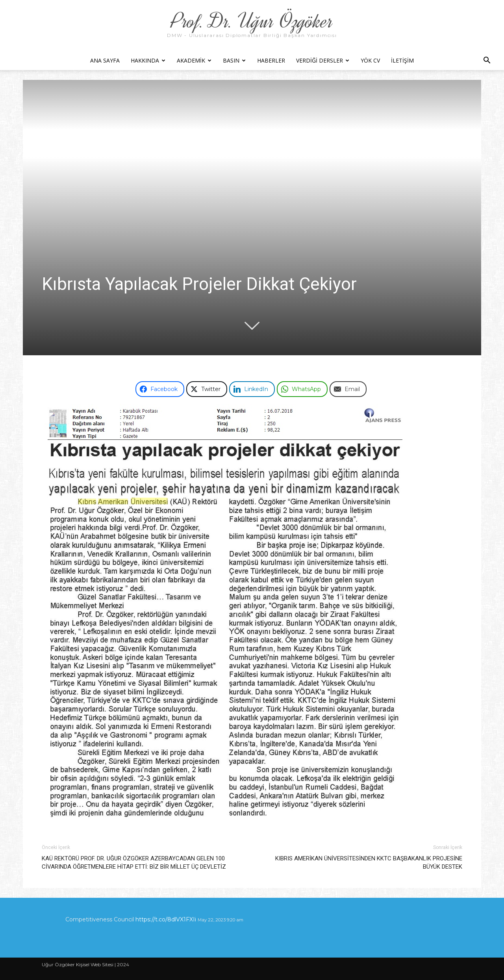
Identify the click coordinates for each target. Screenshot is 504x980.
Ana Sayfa (105, 60)
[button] (487, 61)
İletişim (402, 60)
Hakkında (148, 60)
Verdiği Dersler (323, 60)
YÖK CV (370, 60)
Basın (234, 60)
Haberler (271, 60)
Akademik (194, 60)
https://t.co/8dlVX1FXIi (166, 919)
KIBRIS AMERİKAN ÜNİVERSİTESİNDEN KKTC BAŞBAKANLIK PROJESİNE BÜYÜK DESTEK (369, 863)
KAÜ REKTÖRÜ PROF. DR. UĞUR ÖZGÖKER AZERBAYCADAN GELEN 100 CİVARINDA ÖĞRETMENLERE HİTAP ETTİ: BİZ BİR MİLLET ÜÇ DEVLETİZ (134, 863)
